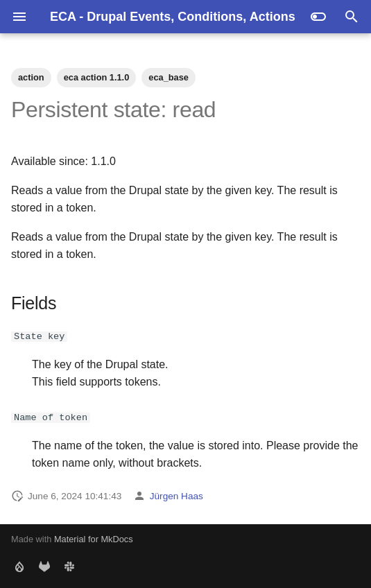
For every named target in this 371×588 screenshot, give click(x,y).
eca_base (169, 77)
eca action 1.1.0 (97, 77)
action (31, 77)
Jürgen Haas (176, 496)
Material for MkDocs (94, 539)
